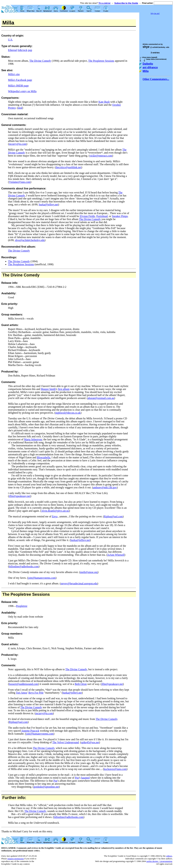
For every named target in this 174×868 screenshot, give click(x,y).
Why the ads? (155, 13)
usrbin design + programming (159, 861)
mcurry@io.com (18, 144)
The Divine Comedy (40, 61)
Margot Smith (48, 389)
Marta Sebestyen (33, 439)
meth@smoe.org (89, 572)
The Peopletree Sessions (101, 61)
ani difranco (150, 67)
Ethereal (12, 50)
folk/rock (22, 50)
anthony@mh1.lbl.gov (105, 487)
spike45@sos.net (90, 742)
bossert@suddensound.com (23, 684)
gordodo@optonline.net (46, 787)
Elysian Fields (87, 216)
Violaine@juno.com (20, 182)
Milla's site (14, 74)
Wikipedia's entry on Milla (22, 91)
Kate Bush (104, 102)
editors (169, 856)
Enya (55, 516)
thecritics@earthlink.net (68, 167)
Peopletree (22, 606)
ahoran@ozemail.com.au (101, 398)
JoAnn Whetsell (116, 555)
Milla (146, 71)
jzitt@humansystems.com (42, 578)
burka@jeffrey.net (48, 204)
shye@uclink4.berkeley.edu (30, 240)
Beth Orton (81, 684)
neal (20, 108)
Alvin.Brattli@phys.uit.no (55, 511)
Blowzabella (44, 457)
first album (64, 389)
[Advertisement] (156, 27)
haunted (85, 778)
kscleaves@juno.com (115, 769)
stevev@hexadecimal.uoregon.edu (79, 583)
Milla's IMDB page (18, 86)
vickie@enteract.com (101, 156)
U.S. (10, 40)
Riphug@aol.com (113, 516)
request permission (16, 859)
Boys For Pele (36, 693)
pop (30, 50)
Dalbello (148, 64)
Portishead (102, 216)
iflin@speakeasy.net (20, 496)
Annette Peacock (30, 731)
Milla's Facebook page (20, 80)
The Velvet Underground (65, 742)
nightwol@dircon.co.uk (68, 413)
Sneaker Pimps (120, 216)
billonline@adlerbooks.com (24, 566)
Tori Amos (22, 693)
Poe (77, 778)
